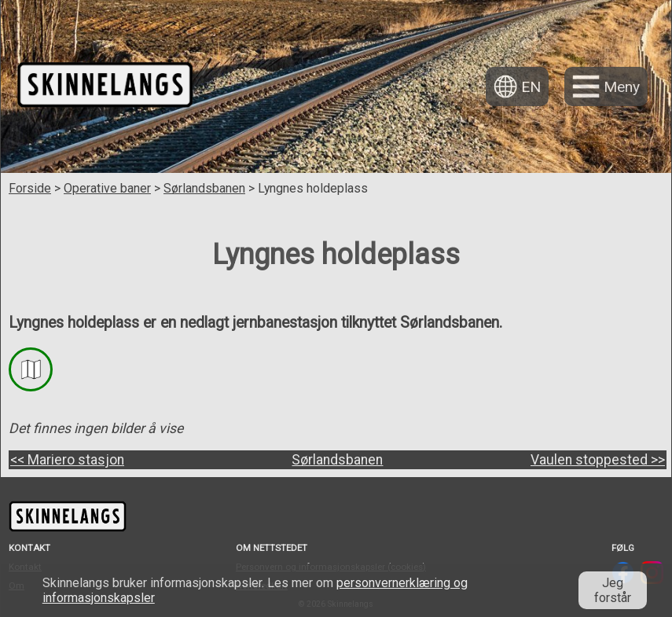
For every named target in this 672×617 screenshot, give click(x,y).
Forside (30, 188)
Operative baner (107, 188)
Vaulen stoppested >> (598, 460)
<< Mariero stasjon (67, 460)
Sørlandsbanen (204, 188)
